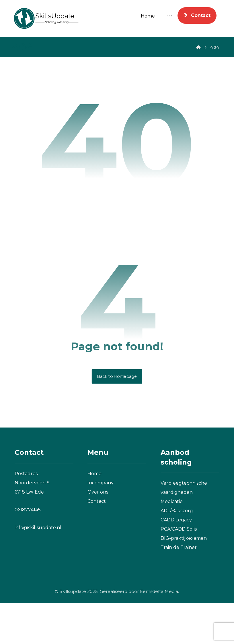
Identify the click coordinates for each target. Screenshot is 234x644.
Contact (97, 542)
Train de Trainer (179, 588)
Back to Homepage (117, 417)
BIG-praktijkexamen (184, 579)
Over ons (98, 533)
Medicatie (172, 543)
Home (94, 514)
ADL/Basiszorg (177, 552)
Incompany (101, 524)
